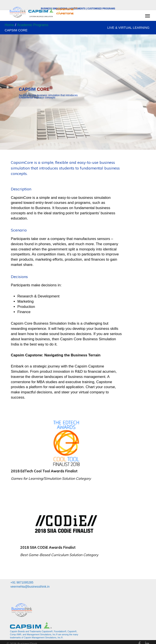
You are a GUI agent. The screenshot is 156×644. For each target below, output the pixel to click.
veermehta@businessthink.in (30, 587)
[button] (148, 16)
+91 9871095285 (22, 582)
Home (9, 25)
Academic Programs (33, 25)
